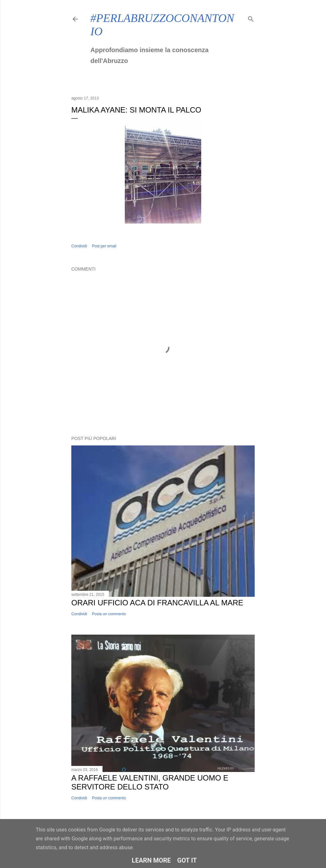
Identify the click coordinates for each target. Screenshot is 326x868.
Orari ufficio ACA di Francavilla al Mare (157, 603)
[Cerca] (251, 18)
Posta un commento (109, 614)
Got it (187, 860)
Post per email (104, 246)
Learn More (151, 860)
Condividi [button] (79, 246)
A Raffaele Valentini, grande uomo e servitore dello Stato (150, 782)
